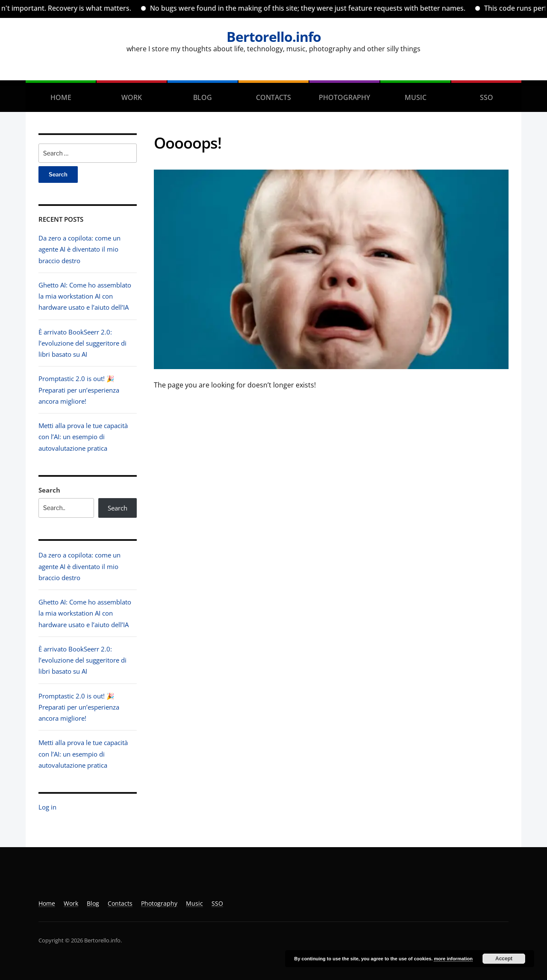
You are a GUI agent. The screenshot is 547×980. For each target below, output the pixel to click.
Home (61, 97)
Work (132, 97)
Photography (344, 97)
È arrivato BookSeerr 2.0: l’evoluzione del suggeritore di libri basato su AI (82, 343)
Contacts (273, 97)
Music (416, 97)
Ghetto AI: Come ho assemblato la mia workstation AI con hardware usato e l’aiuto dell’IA (85, 296)
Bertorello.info (274, 37)
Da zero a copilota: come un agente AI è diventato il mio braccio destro (79, 249)
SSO (487, 97)
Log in (47, 807)
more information (453, 959)
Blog (203, 97)
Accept (504, 959)
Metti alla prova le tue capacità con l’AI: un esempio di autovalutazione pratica (83, 437)
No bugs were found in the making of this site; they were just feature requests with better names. (319, 8)
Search (49, 490)
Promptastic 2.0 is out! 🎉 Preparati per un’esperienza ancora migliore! (79, 390)
